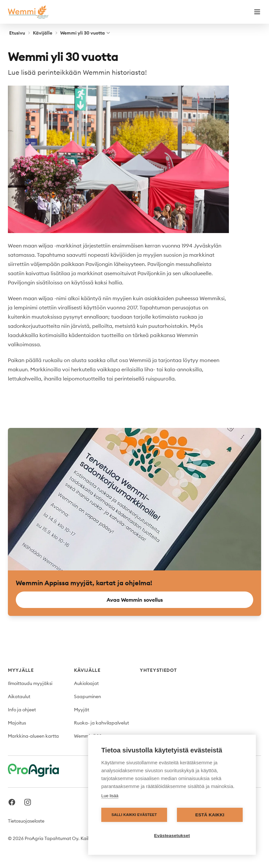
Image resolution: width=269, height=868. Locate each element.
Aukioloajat (86, 683)
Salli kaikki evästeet (134, 815)
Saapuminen (87, 697)
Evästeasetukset (172, 836)
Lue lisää (110, 796)
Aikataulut (19, 697)
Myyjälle (21, 670)
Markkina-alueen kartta (33, 736)
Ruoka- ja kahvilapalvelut (101, 723)
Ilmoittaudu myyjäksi (30, 683)
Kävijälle (43, 33)
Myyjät (82, 710)
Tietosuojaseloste (26, 821)
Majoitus (17, 723)
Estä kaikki (210, 815)
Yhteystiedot (158, 670)
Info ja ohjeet (22, 710)
